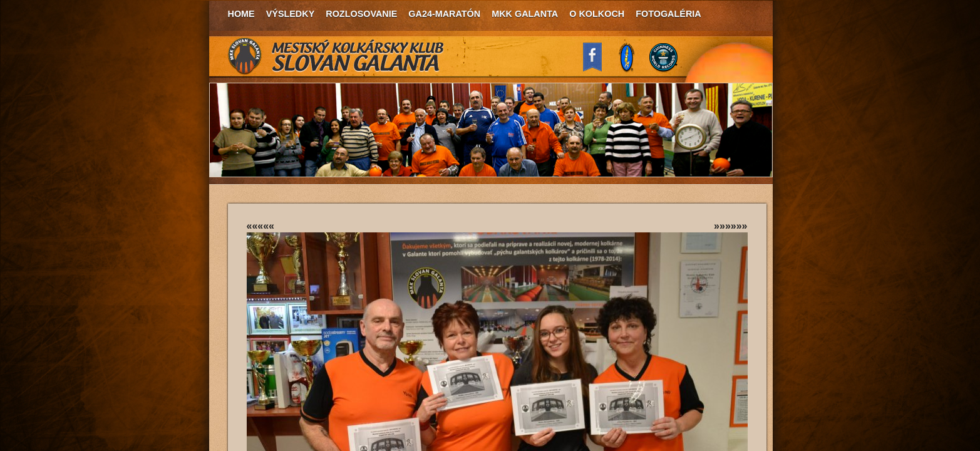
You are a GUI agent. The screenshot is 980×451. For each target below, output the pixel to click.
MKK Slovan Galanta (336, 56)
